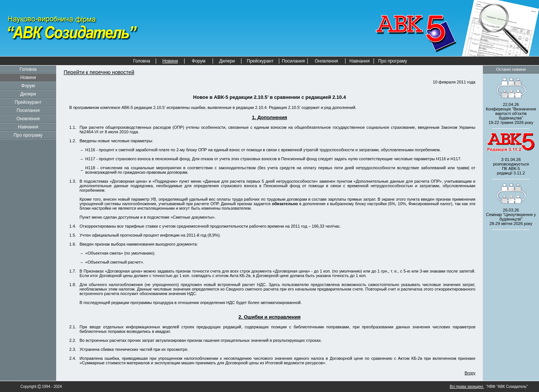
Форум (198, 61)
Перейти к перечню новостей (99, 72)
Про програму (392, 61)
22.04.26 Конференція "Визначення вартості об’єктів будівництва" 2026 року (511, 113)
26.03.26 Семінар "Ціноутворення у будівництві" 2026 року (511, 217)
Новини (28, 78)
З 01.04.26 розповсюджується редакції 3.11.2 (511, 166)
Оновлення (326, 61)
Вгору (470, 373)
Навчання (360, 61)
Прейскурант (260, 61)
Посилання (293, 61)
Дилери (227, 61)
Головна (142, 61)
